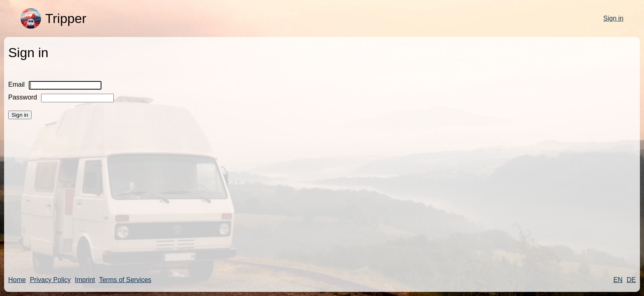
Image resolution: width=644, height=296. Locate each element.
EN (618, 280)
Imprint (85, 280)
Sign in (613, 18)
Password (23, 97)
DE (631, 280)
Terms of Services (125, 280)
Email (16, 84)
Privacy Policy (51, 280)
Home (17, 280)
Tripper (53, 18)
